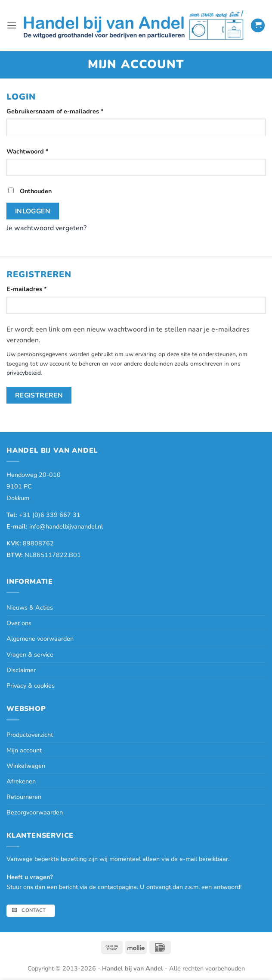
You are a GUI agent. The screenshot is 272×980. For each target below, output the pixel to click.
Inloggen (33, 211)
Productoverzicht (30, 735)
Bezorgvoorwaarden (35, 812)
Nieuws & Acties (30, 607)
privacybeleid (24, 373)
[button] (12, 25)
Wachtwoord (38, 151)
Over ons (19, 623)
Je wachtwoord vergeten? (46, 228)
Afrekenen (21, 781)
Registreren (39, 395)
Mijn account (24, 750)
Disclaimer (21, 670)
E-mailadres (37, 289)
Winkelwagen (26, 766)
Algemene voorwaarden (40, 639)
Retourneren (24, 797)
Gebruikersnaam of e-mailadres (65, 111)
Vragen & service (30, 654)
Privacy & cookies (31, 686)
